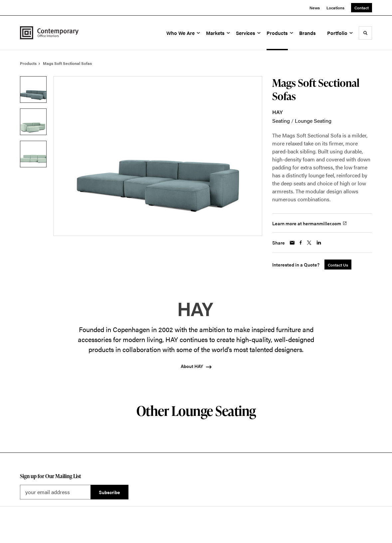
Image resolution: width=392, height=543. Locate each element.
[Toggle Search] (365, 33)
